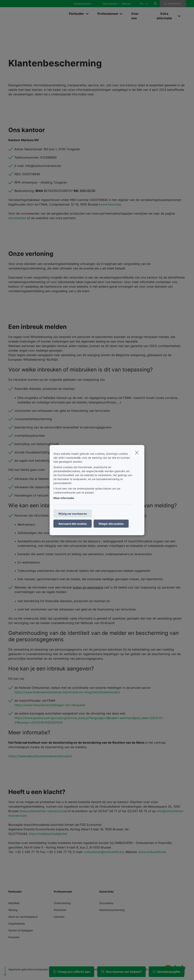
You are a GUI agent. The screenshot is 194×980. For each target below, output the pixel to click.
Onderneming (62, 903)
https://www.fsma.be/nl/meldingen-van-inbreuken (50, 705)
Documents (106, 903)
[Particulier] (75, 14)
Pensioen (14, 937)
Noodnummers (83, 4)
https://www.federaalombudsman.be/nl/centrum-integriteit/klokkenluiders (67, 692)
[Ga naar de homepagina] (37, 16)
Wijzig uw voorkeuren (73, 513)
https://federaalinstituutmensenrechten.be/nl (40, 756)
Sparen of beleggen (21, 930)
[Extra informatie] (163, 16)
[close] (137, 452)
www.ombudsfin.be (152, 852)
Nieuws (126, 4)
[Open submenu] (87, 14)
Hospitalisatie (17, 924)
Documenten (110, 4)
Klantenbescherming (112, 910)
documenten (17, 218)
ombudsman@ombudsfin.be (104, 852)
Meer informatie (64, 498)
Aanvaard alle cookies (73, 523)
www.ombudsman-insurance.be (43, 811)
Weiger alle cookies (111, 523)
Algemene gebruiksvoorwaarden (28, 969)
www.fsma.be (110, 204)
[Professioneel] (106, 14)
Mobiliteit (14, 903)
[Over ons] (138, 16)
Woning (13, 910)
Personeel (60, 910)
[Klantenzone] (173, 4)
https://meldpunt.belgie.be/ (48, 834)
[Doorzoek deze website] (155, 4)
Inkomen (59, 917)
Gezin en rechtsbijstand (23, 917)
